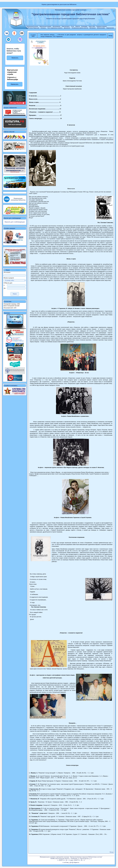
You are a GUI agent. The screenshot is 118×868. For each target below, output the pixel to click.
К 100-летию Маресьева (33, 28)
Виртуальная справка (45, 26)
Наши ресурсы (66, 26)
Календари (84, 26)
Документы (67, 28)
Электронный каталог (32, 26)
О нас (72, 26)
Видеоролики (110, 28)
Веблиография (101, 28)
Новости (78, 26)
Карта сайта (92, 26)
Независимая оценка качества (80, 28)
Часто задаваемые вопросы (55, 28)
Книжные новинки (102, 26)
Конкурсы (43, 28)
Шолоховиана (56, 26)
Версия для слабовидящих (15, 222)
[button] (7, 34)
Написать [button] (15, 84)
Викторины (93, 28)
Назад (110, 36)
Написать (15, 58)
